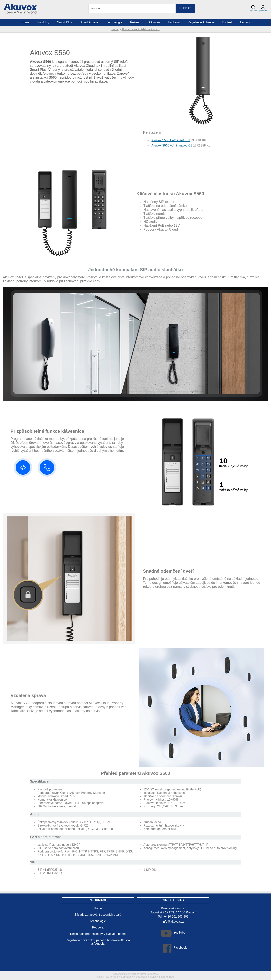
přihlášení (263, 8)
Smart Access (89, 22)
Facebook (180, 948)
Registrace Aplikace (201, 22)
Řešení (135, 22)
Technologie (114, 22)
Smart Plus (65, 22)
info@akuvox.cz (173, 922)
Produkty (43, 22)
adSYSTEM (168, 977)
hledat (185, 8)
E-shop (245, 22)
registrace (253, 8)
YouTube (179, 933)
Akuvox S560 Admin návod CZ (172, 145)
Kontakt (227, 22)
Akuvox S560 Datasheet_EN (171, 140)
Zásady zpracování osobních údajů (98, 915)
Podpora (174, 22)
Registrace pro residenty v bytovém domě (98, 934)
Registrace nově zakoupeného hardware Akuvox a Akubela (98, 942)
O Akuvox (154, 22)
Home (115, 29)
